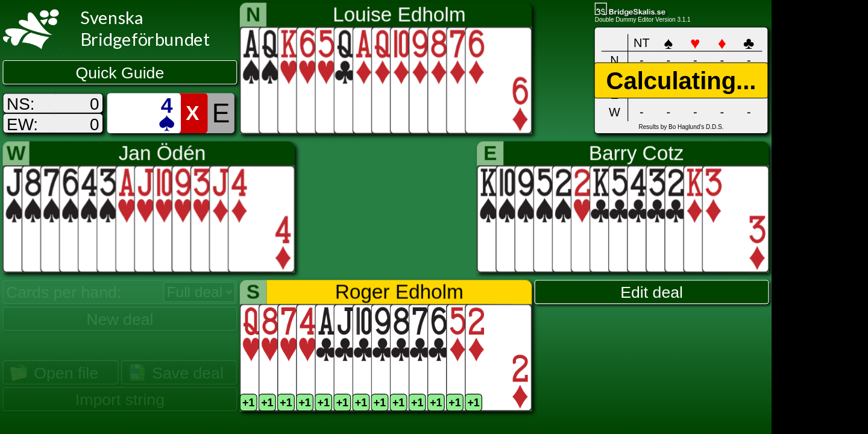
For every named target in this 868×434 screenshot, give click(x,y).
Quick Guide (120, 73)
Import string (120, 400)
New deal (120, 319)
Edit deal (652, 292)
